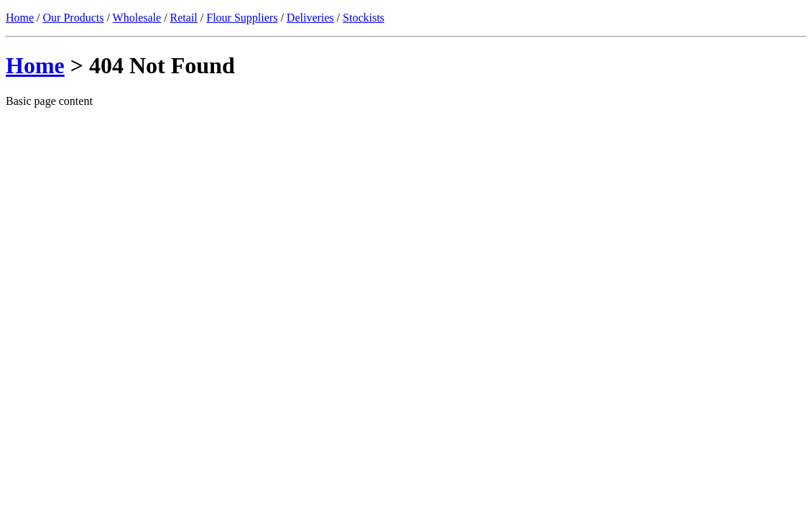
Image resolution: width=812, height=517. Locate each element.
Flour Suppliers (242, 18)
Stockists (364, 18)
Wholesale (137, 18)
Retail (184, 18)
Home (20, 18)
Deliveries (310, 18)
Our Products (74, 18)
